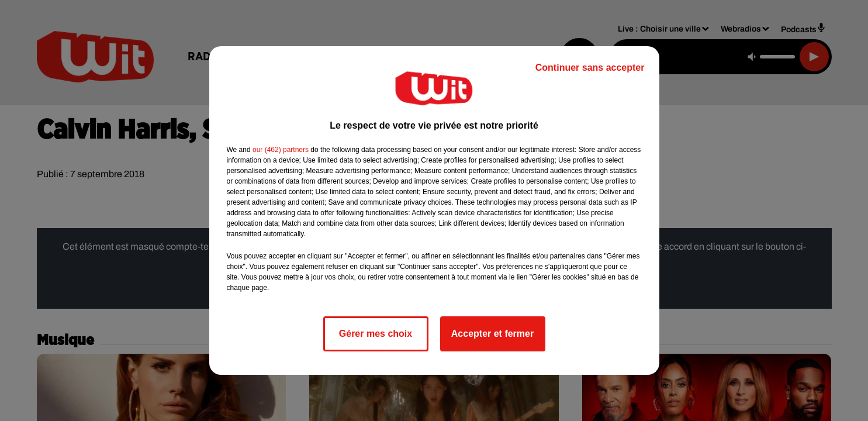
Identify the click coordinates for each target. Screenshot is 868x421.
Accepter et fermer (492, 334)
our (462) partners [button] (281, 150)
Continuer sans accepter (590, 68)
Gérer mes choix (376, 334)
